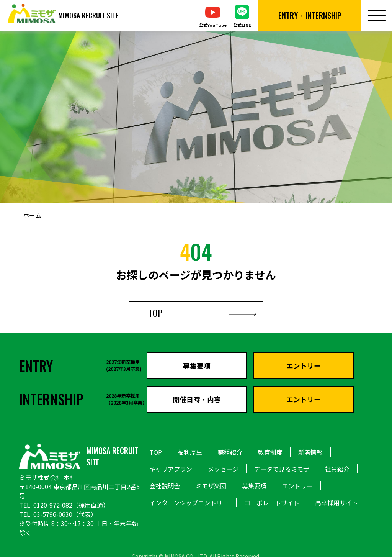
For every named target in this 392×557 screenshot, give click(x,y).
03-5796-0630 (53, 514)
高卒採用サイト (336, 503)
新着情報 (310, 452)
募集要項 (254, 486)
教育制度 (270, 452)
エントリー (297, 486)
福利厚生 (190, 452)
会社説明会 (165, 486)
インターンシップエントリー (189, 503)
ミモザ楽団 (211, 486)
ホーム (32, 215)
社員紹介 (337, 469)
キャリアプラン (171, 469)
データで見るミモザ (282, 469)
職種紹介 (230, 452)
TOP (196, 312)
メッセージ (223, 469)
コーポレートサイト (272, 503)
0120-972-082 (53, 505)
